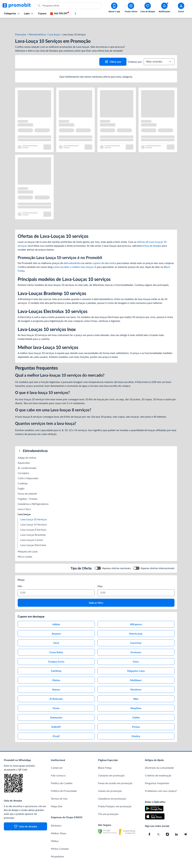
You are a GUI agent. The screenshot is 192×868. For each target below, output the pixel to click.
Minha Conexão (60, 837)
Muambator (58, 845)
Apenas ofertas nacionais (116, 557)
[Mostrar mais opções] (75, 13)
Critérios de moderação (158, 764)
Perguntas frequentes (157, 772)
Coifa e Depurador (28, 467)
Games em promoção (110, 779)
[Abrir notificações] (164, 8)
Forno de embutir (27, 482)
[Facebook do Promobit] (149, 823)
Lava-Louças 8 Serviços (33, 518)
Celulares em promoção (111, 764)
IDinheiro (56, 814)
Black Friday (105, 756)
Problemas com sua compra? (161, 779)
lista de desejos (153, 234)
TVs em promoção (108, 802)
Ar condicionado (27, 456)
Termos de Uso (59, 787)
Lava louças (54, 23)
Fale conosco (58, 764)
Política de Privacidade (64, 779)
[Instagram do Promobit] (167, 823)
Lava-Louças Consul (32, 528)
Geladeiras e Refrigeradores (33, 492)
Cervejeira (23, 461)
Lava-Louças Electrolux (33, 533)
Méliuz (55, 829)
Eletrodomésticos (37, 23)
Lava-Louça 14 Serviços (34, 513)
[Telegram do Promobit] (185, 823)
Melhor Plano (59, 822)
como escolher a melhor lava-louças (73, 255)
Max (100, 575)
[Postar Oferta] (131, 8)
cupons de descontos (104, 251)
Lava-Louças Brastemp (33, 523)
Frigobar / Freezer (28, 487)
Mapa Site (57, 795)
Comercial (57, 756)
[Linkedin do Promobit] (176, 823)
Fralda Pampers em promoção (115, 795)
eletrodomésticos (73, 251)
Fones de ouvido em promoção (115, 772)
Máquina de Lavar (28, 540)
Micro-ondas (25, 545)
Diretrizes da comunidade (159, 756)
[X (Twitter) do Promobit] (158, 823)
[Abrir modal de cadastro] (181, 8)
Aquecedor (24, 451)
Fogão (21, 477)
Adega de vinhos (27, 446)
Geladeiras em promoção (112, 787)
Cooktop (23, 472)
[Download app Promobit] (114, 8)
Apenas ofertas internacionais (158, 557)
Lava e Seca (24, 497)
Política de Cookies (62, 772)
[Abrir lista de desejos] (148, 8)
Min (20, 575)
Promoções (21, 23)
